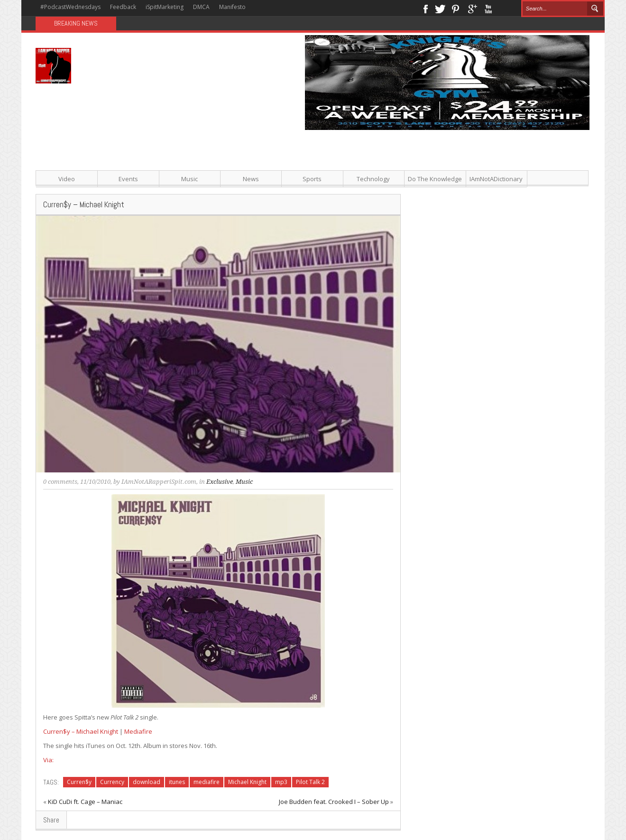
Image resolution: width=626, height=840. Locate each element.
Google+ (472, 8)
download (147, 782)
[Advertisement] (408, 196)
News (251, 179)
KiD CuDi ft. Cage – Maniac (85, 802)
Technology (373, 179)
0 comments (60, 482)
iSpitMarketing (165, 7)
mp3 (281, 782)
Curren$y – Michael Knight (81, 731)
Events (128, 179)
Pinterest (456, 8)
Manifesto (232, 7)
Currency (112, 782)
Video (67, 179)
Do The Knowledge (435, 179)
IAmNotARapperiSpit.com (159, 482)
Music (189, 179)
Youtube (488, 8)
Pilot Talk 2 (310, 782)
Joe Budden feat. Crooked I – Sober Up (334, 802)
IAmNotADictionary (496, 179)
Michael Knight (247, 782)
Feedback (123, 7)
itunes (177, 782)
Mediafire (138, 731)
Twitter (440, 8)
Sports (312, 179)
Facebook (425, 8)
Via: (48, 760)
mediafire (207, 782)
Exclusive (220, 482)
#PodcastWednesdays (70, 7)
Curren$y (79, 782)
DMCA (201, 7)
